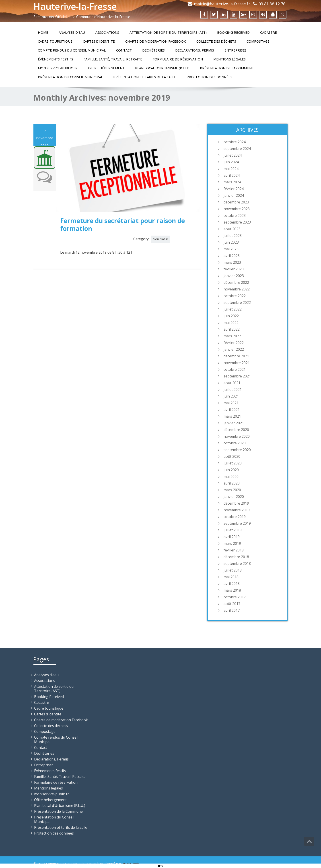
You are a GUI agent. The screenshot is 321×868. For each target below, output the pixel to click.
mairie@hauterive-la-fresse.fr (222, 4)
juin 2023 (231, 242)
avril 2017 (232, 610)
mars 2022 (232, 336)
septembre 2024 (237, 149)
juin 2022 (231, 316)
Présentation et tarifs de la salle (145, 77)
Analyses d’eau (72, 32)
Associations (107, 32)
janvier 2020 (234, 497)
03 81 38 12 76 (272, 4)
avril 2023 (232, 256)
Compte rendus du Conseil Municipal (72, 50)
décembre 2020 (236, 430)
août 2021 (232, 383)
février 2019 (234, 550)
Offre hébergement (106, 68)
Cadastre (269, 32)
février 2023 (234, 269)
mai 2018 (231, 577)
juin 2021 (231, 396)
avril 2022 (232, 329)
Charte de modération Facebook (156, 41)
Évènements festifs (56, 59)
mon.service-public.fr (58, 68)
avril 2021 (232, 410)
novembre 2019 (237, 510)
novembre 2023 (237, 209)
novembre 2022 (237, 289)
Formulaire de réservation (178, 59)
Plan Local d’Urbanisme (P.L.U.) (162, 68)
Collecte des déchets (216, 41)
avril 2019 (232, 537)
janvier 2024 (234, 195)
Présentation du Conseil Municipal (70, 77)
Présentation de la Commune (227, 68)
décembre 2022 (236, 282)
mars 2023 (232, 262)
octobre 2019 (235, 517)
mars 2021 (232, 416)
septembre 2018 (237, 563)
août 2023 (232, 229)
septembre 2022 (237, 302)
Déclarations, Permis (195, 50)
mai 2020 (231, 476)
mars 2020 (232, 490)
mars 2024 (232, 182)
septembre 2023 (237, 222)
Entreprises (236, 50)
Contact (124, 50)
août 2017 (232, 604)
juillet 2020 (233, 463)
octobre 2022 (235, 296)
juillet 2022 (233, 309)
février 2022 (234, 343)
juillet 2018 (233, 570)
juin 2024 (231, 162)
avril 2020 (232, 483)
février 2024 (234, 189)
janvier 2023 (234, 276)
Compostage (258, 41)
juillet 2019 (233, 530)
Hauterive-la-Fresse (75, 6)
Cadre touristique (55, 41)
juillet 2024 (233, 155)
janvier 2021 (234, 423)
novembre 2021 (237, 363)
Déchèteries (153, 50)
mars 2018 (232, 590)
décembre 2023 (236, 202)
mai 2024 (231, 169)
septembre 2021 (237, 376)
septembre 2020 (237, 450)
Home (43, 32)
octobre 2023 (235, 215)
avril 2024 (232, 175)
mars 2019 (232, 543)
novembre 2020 (237, 436)
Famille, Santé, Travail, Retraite (113, 59)
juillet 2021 (233, 389)
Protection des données (209, 77)
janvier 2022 (234, 349)
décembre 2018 (236, 557)
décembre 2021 (236, 356)
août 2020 (232, 456)
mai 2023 (231, 249)
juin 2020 (231, 470)
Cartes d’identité (99, 41)
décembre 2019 (236, 503)
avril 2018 (232, 584)
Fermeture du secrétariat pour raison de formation (122, 225)
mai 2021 (231, 403)
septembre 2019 (237, 523)
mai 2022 (231, 323)
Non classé (161, 239)
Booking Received (233, 32)
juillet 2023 (233, 236)
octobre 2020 (235, 443)
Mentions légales (229, 59)
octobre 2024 (235, 142)
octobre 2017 (235, 597)
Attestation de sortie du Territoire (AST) (168, 32)
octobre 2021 (235, 369)
